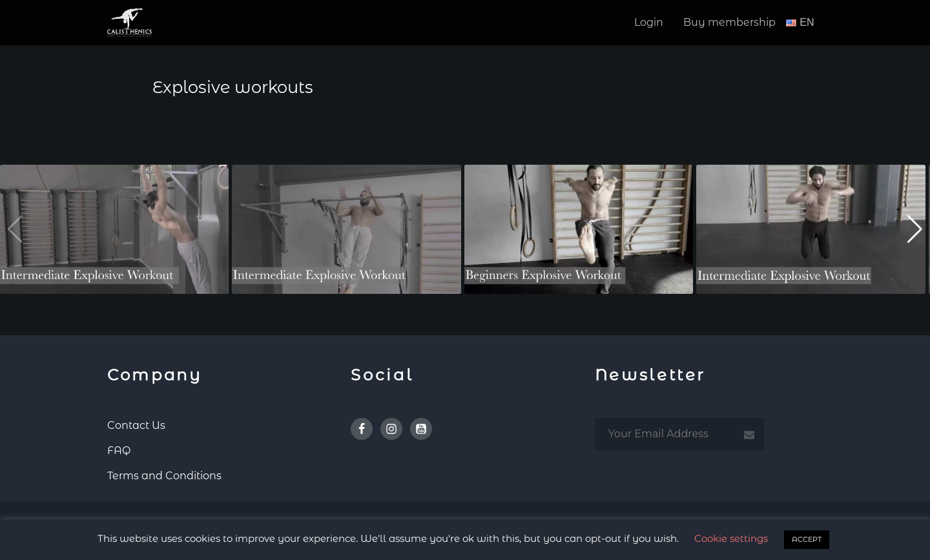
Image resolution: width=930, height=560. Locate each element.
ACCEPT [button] (807, 539)
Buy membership (729, 22)
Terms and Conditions (164, 474)
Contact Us (136, 424)
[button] (915, 229)
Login (649, 22)
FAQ (119, 449)
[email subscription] (679, 433)
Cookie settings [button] (731, 538)
